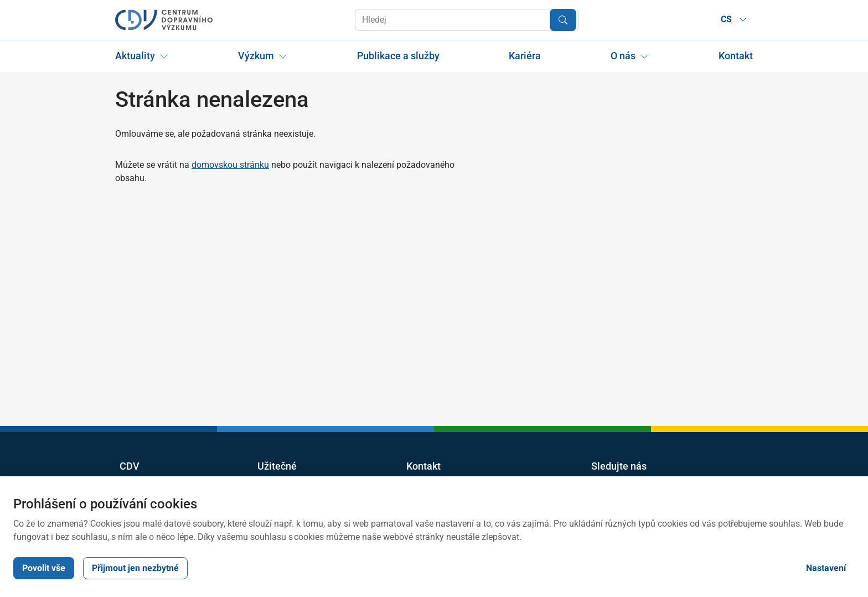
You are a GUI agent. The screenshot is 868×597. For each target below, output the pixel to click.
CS (734, 19)
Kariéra (525, 56)
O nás (623, 56)
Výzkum (256, 56)
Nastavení (826, 568)
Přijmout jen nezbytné (135, 568)
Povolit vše (44, 568)
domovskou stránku (230, 165)
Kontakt (736, 56)
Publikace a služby (398, 56)
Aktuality (135, 56)
